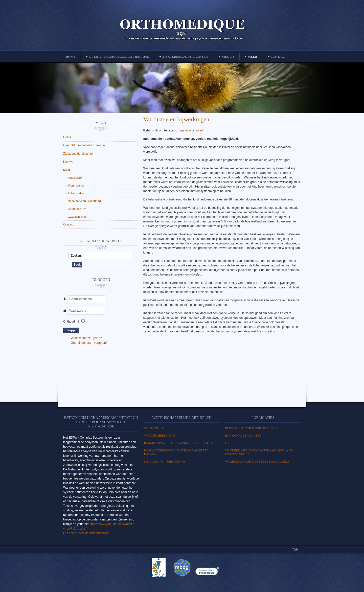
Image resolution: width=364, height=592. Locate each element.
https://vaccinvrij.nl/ (191, 130)
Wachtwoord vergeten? (86, 338)
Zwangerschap (77, 217)
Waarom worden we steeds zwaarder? (257, 462)
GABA (229, 443)
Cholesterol (75, 178)
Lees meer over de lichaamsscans (86, 533)
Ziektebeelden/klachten (79, 154)
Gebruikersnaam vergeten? (89, 343)
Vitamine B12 (154, 428)
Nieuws (68, 162)
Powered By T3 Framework (182, 583)
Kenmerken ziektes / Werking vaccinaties (179, 443)
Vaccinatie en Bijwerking (85, 201)
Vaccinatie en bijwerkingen (176, 119)
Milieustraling (76, 193)
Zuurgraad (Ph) (78, 209)
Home (67, 137)
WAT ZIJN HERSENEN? (160, 436)
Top (295, 550)
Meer (67, 170)
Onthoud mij (71, 322)
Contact (68, 224)
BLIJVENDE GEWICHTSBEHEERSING (251, 428)
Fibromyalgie (76, 186)
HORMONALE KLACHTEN (243, 436)
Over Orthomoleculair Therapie (84, 145)
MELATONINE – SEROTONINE (165, 462)
